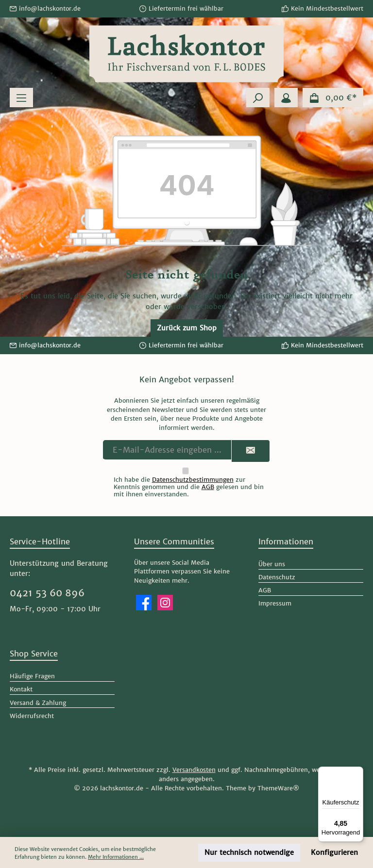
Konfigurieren (334, 852)
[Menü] (21, 98)
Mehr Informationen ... (116, 857)
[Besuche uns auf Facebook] (144, 603)
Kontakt (21, 689)
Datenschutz (277, 577)
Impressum (275, 603)
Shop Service (34, 654)
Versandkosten (194, 770)
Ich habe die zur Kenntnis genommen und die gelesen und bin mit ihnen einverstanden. (189, 487)
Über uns (272, 564)
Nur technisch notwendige (249, 852)
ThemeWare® (278, 788)
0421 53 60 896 (47, 593)
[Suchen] (258, 98)
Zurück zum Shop (187, 328)
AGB (208, 487)
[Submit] (251, 451)
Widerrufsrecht (32, 716)
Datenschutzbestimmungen (193, 480)
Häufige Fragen (32, 676)
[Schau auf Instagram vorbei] (165, 603)
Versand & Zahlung (38, 703)
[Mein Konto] (286, 98)
